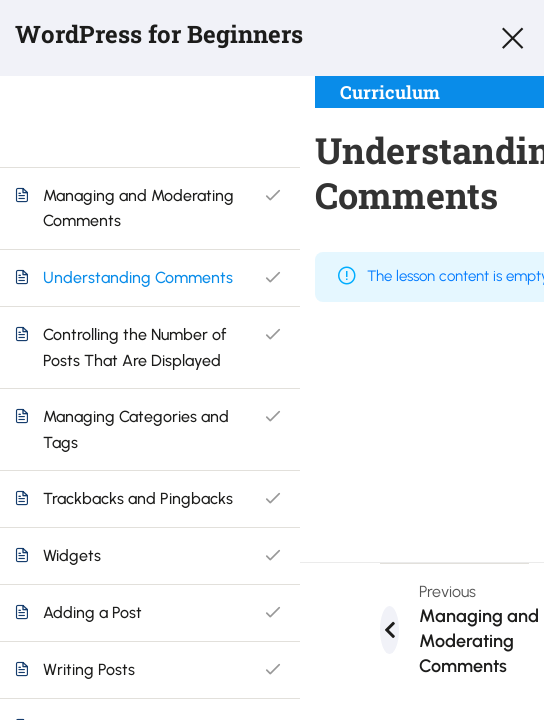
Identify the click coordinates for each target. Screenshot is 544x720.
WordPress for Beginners (159, 34)
